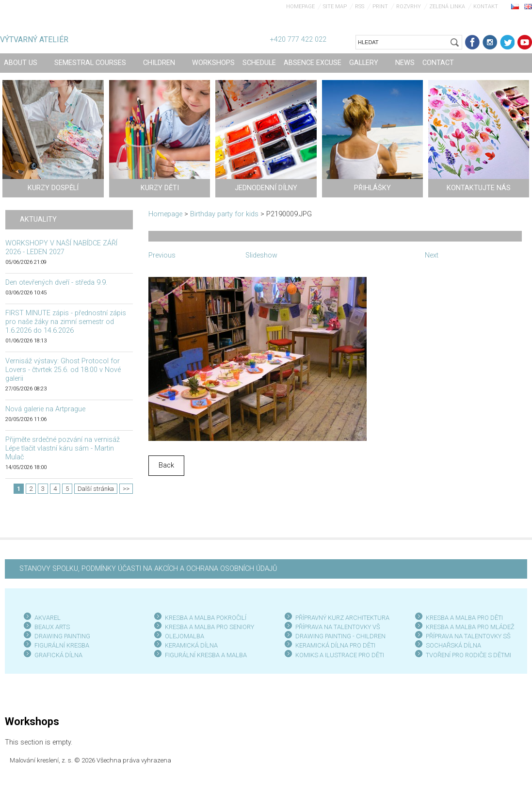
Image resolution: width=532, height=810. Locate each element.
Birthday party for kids (224, 214)
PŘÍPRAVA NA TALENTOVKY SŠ (468, 636)
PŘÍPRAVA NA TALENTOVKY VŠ (338, 627)
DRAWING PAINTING (62, 636)
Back (166, 465)
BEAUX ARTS (52, 627)
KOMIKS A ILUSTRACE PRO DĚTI (340, 655)
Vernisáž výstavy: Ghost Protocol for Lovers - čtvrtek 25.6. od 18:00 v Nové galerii (63, 370)
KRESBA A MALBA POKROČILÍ (206, 618)
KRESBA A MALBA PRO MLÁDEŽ (470, 627)
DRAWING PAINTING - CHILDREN (340, 636)
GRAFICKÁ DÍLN (56, 655)
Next (432, 255)
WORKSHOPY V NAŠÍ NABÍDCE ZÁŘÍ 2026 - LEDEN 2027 (61, 248)
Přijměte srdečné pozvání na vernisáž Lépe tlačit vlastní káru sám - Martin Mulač (63, 448)
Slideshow (261, 255)
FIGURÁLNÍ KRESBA (62, 645)
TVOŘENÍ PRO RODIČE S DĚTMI (468, 655)
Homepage (300, 7)
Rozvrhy (409, 7)
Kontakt (486, 7)
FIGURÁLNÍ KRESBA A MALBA (206, 655)
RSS (360, 7)
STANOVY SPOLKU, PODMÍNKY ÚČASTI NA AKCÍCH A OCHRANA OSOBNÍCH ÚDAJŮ (148, 569)
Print (380, 7)
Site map (335, 7)
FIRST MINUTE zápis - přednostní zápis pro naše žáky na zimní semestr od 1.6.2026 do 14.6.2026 (66, 322)
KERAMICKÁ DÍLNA (191, 645)
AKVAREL (48, 618)
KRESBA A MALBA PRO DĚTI (464, 618)
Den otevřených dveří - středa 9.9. (56, 283)
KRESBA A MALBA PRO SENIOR (208, 627)
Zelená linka (447, 7)
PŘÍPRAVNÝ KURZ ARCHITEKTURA (342, 618)
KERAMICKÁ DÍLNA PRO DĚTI (335, 645)
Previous (162, 255)
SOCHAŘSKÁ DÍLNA (453, 645)
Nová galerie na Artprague (45, 409)
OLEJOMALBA (185, 636)
